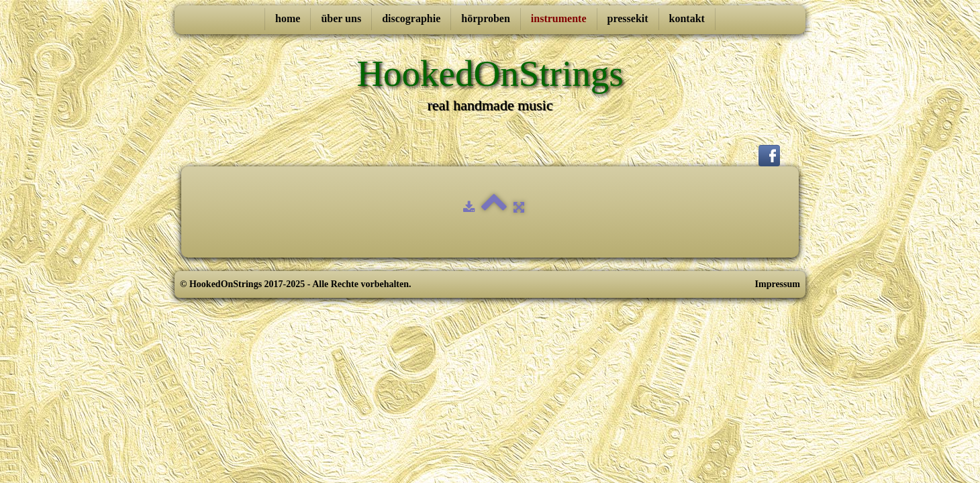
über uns (341, 18)
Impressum (778, 284)
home (288, 18)
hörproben (486, 18)
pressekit (628, 18)
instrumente (559, 18)
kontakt (687, 18)
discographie (411, 18)
